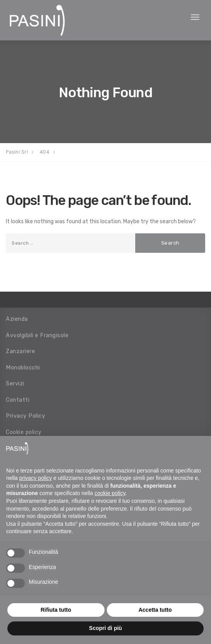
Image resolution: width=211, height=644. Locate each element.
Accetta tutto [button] (155, 610)
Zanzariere (20, 351)
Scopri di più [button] (105, 628)
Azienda (17, 319)
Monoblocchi (23, 367)
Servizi (15, 383)
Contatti (18, 400)
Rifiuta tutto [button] (56, 610)
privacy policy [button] (35, 478)
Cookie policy (24, 432)
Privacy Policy (25, 416)
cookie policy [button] (110, 493)
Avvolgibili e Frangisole (37, 335)
